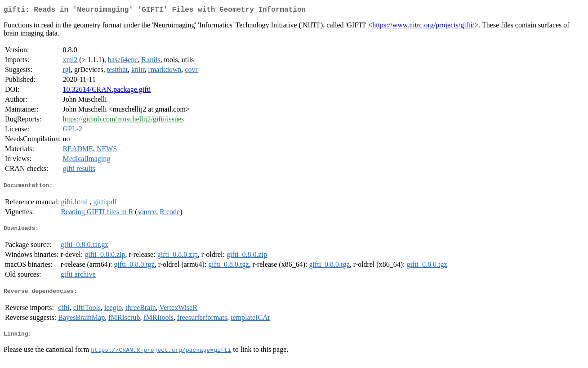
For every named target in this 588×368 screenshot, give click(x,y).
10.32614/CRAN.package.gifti (107, 91)
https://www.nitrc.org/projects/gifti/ (423, 27)
